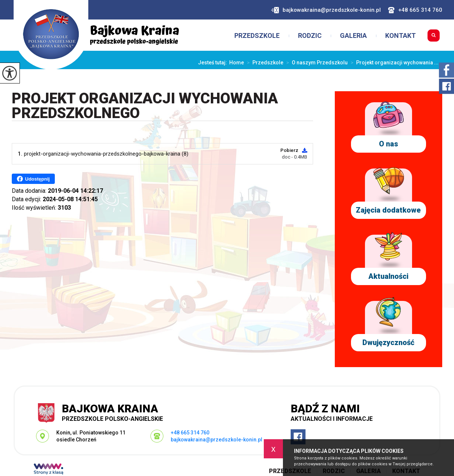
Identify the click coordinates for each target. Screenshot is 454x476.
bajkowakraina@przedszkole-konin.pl (326, 10)
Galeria (353, 36)
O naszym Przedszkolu (315, 63)
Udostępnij (33, 179)
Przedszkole (257, 36)
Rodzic (310, 36)
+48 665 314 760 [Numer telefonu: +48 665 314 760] (190, 433)
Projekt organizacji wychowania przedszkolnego (145, 106)
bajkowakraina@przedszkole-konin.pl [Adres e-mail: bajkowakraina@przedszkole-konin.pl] (217, 440)
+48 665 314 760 (415, 10)
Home (237, 63)
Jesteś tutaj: (214, 63)
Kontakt (400, 36)
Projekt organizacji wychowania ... (393, 63)
